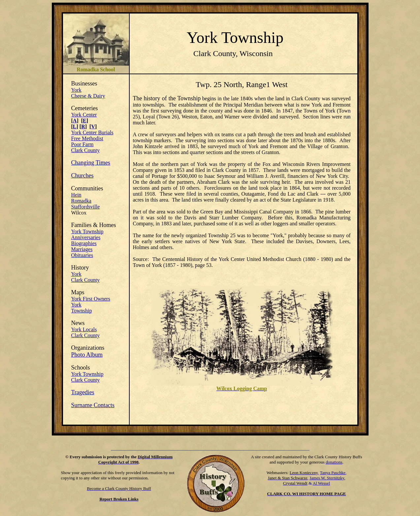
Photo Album (87, 355)
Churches (82, 176)
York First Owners (91, 299)
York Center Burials (92, 132)
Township (82, 311)
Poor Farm (82, 144)
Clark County (86, 150)
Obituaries (82, 255)
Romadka (81, 201)
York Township (87, 231)
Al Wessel (322, 483)
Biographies (84, 243)
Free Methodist (87, 138)
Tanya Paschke (333, 473)
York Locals (84, 329)
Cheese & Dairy (88, 96)
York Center (84, 115)
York (76, 90)
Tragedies (83, 392)
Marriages (82, 249)
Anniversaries (86, 237)
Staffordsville (86, 207)
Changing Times (91, 163)
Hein (76, 195)
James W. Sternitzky (327, 478)
